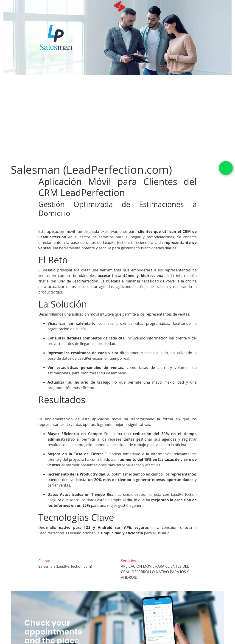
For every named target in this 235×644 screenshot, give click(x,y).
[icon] (120, 6)
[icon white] (8, 6)
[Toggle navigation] (229, 6)
